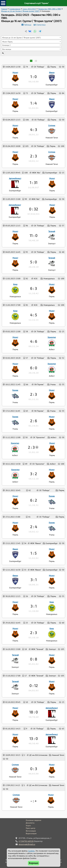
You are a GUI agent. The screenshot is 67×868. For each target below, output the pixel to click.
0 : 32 (33, 209)
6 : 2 (33, 500)
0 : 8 (33, 659)
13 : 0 (34, 738)
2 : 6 (33, 421)
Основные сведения (33, 820)
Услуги (28, 826)
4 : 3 (34, 130)
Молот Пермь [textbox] (7, 42)
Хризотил (15, 470)
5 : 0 (33, 262)
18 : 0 (33, 712)
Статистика (41, 25)
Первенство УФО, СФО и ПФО (50, 9)
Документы (30, 823)
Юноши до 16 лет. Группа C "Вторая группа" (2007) (20, 11)
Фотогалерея (31, 831)
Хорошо (33, 863)
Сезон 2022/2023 (29, 9)
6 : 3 (33, 288)
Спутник (16, 795)
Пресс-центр (31, 828)
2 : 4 (34, 527)
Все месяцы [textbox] (7, 49)
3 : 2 (33, 474)
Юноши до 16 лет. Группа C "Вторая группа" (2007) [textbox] (22, 38)
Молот (51, 795)
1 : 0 (33, 77)
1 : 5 (33, 553)
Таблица (28, 25)
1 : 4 (33, 103)
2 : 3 (33, 633)
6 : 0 (34, 368)
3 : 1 (34, 606)
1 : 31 (34, 182)
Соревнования (15, 9)
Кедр (52, 628)
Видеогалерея (31, 833)
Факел (15, 576)
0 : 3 (34, 769)
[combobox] (31, 37)
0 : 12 (34, 686)
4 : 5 (33, 315)
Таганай (15, 681)
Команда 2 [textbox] (6, 45)
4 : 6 (34, 341)
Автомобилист (52, 734)
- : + (33, 801)
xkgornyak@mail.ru (27, 844)
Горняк (52, 523)
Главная (4, 9)
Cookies (31, 851)
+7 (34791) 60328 (26, 841)
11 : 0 (33, 235)
